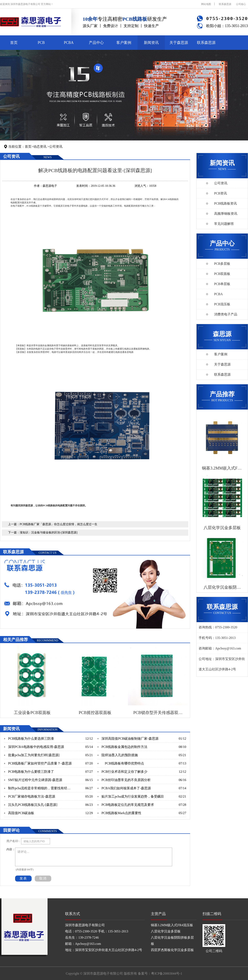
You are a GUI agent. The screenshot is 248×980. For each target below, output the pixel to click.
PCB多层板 (222, 264)
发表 (23, 878)
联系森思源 (225, 4)
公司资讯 (56, 147)
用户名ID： (14, 841)
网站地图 (206, 4)
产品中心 (96, 43)
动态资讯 (40, 147)
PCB (41, 43)
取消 (43, 878)
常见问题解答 (224, 224)
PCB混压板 (222, 304)
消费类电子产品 (226, 314)
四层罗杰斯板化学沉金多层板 (172, 950)
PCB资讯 (221, 193)
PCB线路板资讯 (225, 203)
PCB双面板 (222, 274)
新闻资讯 (151, 43)
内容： (11, 849)
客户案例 (124, 43)
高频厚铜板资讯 (226, 214)
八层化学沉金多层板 (166, 931)
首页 (14, 43)
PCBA (69, 43)
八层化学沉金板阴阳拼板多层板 (172, 941)
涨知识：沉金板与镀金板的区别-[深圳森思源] (49, 533)
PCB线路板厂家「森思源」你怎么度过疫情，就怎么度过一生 (58, 524)
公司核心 (241, 4)
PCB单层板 (222, 284)
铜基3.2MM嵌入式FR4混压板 (172, 925)
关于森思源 (179, 43)
